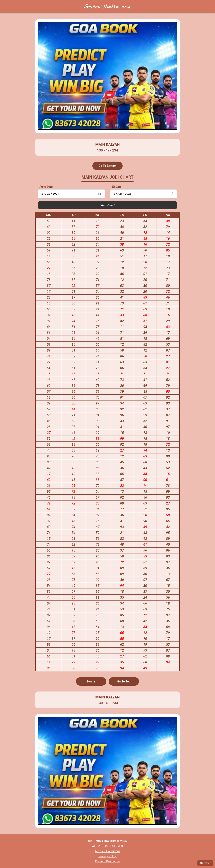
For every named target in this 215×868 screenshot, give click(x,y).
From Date (46, 187)
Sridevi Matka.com (107, 7)
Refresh (205, 863)
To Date (117, 187)
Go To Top (124, 682)
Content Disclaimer (108, 861)
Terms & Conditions (107, 851)
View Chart (107, 206)
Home (91, 682)
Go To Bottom (107, 166)
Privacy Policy (107, 856)
